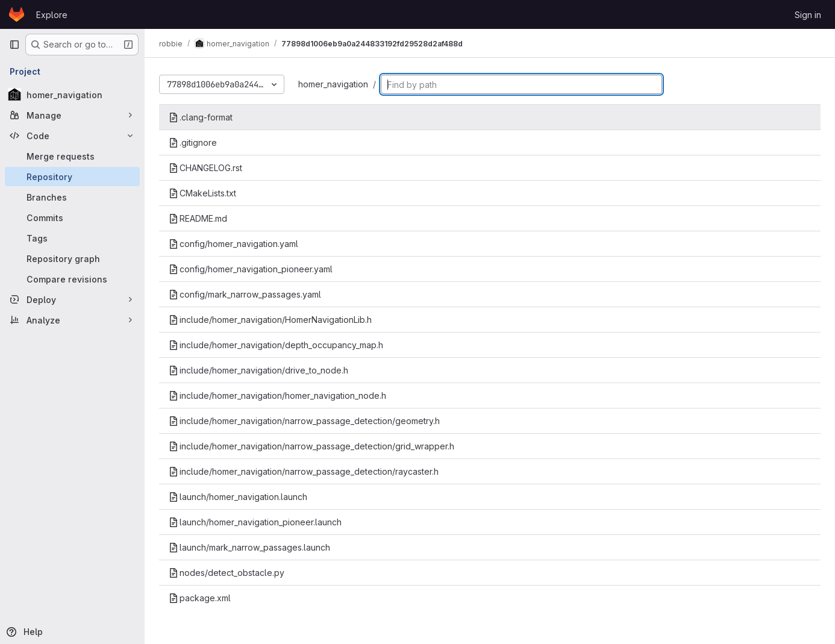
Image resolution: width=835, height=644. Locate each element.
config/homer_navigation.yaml (233, 244)
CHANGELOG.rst (205, 168)
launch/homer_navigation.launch (238, 497)
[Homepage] (17, 14)
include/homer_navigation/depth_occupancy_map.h (276, 345)
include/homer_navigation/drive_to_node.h (258, 370)
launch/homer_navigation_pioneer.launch (255, 522)
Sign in (808, 15)
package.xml (200, 598)
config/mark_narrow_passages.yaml (245, 294)
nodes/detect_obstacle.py (227, 573)
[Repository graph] (72, 258)
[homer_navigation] (72, 95)
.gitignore (193, 142)
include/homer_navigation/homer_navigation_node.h (277, 395)
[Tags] (72, 238)
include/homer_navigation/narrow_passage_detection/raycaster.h (304, 471)
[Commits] (72, 217)
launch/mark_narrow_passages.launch (249, 547)
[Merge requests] (72, 156)
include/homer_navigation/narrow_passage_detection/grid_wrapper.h (311, 446)
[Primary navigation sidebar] (14, 45)
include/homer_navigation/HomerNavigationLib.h (270, 320)
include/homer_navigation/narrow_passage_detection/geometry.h (304, 421)
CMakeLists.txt (202, 193)
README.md (198, 218)
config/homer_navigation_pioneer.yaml (251, 269)
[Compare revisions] (72, 279)
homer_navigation (333, 84)
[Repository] (72, 177)
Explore (52, 15)
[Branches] (72, 197)
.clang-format (201, 117)
